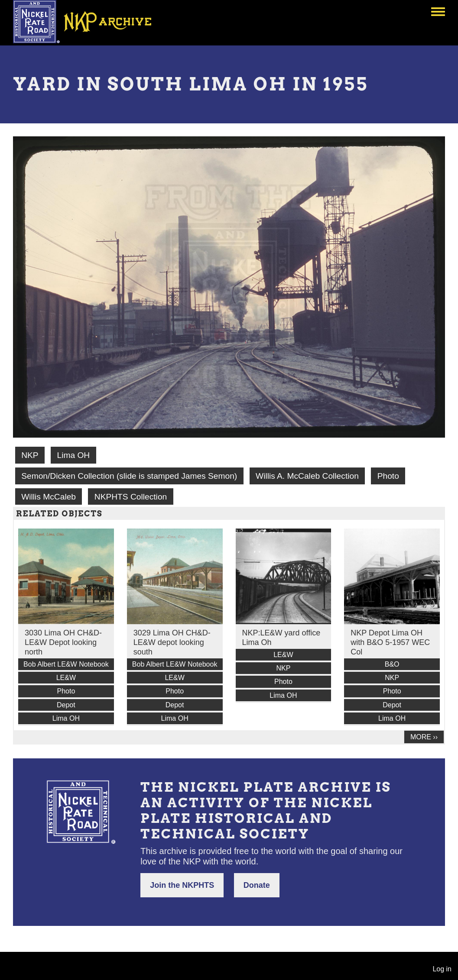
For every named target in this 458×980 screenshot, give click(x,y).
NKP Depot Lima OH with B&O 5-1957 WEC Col (390, 642)
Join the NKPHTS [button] (182, 885)
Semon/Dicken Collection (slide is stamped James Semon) (129, 476)
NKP (30, 455)
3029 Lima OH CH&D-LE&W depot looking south (172, 642)
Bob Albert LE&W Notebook (66, 664)
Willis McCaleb (49, 497)
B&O (392, 664)
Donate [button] (257, 885)
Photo (388, 476)
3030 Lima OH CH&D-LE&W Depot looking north (63, 642)
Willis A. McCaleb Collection (307, 476)
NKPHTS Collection (131, 497)
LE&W (66, 678)
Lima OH (73, 455)
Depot (66, 705)
